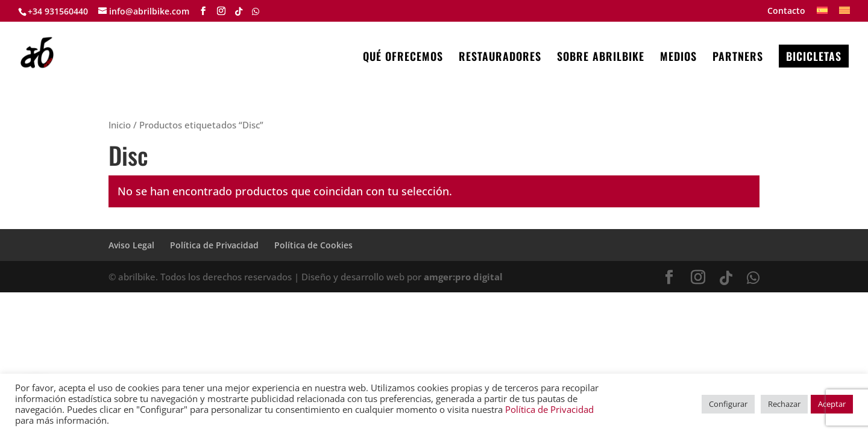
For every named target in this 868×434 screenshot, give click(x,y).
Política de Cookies (313, 245)
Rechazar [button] (784, 404)
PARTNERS (738, 58)
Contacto (786, 11)
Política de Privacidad (214, 245)
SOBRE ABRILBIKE (601, 58)
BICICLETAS (814, 56)
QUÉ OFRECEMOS (403, 58)
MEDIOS (678, 58)
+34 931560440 (58, 11)
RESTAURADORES (500, 58)
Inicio (120, 125)
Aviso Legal (131, 245)
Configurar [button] (728, 404)
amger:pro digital (463, 277)
